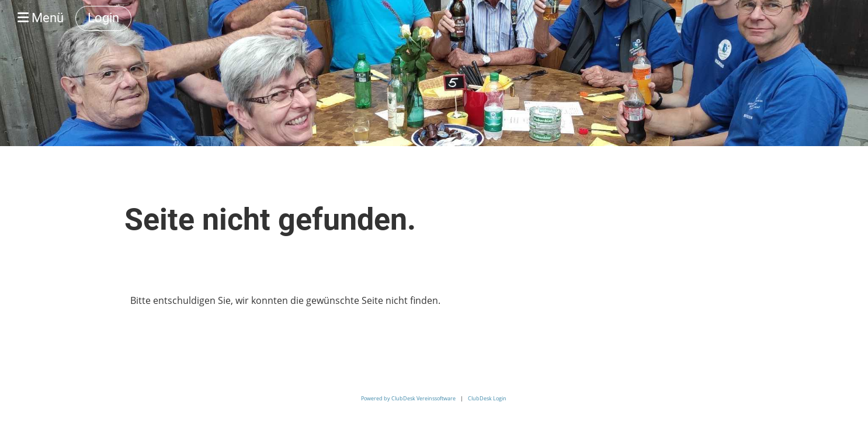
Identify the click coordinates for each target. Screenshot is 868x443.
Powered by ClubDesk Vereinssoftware (408, 398)
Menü (41, 18)
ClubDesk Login (487, 398)
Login (103, 18)
